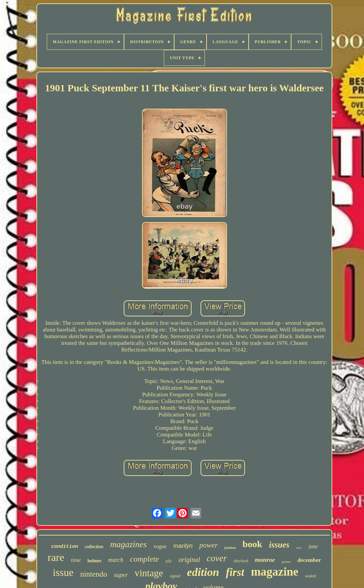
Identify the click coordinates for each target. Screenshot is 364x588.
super (121, 575)
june (313, 546)
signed (175, 576)
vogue (160, 546)
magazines (128, 544)
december (309, 560)
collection (94, 547)
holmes (95, 561)
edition (203, 572)
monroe (265, 560)
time (76, 560)
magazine (275, 572)
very (299, 548)
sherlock (241, 561)
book (253, 544)
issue (63, 572)
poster (286, 562)
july (169, 561)
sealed (311, 576)
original (189, 560)
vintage (149, 573)
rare (56, 557)
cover (217, 558)
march (116, 560)
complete (145, 559)
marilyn (183, 546)
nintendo (94, 574)
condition (64, 547)
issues (279, 545)
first (235, 572)
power (208, 545)
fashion (230, 548)
